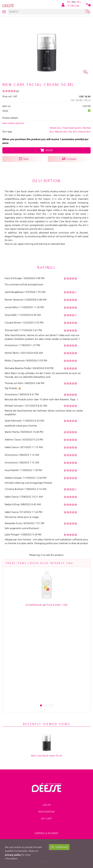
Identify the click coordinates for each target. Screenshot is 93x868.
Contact (46, 793)
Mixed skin (56, 128)
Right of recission (47, 814)
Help (47, 751)
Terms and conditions (47, 772)
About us (47, 765)
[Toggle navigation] (4, 12)
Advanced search (46, 807)
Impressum (47, 779)
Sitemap (46, 800)
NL (78, 6)
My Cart (46, 722)
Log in (47, 709)
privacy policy (13, 855)
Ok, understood (59, 847)
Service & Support (46, 744)
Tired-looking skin (72, 128)
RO (73, 6)
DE (69, 2)
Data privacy (46, 786)
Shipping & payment (46, 737)
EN (73, 2)
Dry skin (73, 132)
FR (78, 2)
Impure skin (84, 132)
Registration (46, 715)
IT (69, 6)
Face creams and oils (13, 123)
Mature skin (61, 132)
